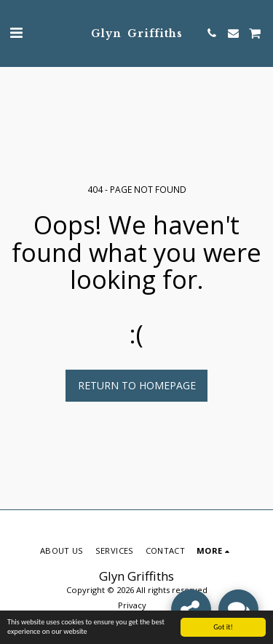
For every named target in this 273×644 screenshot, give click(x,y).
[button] (16, 32)
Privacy (132, 605)
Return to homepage (137, 385)
